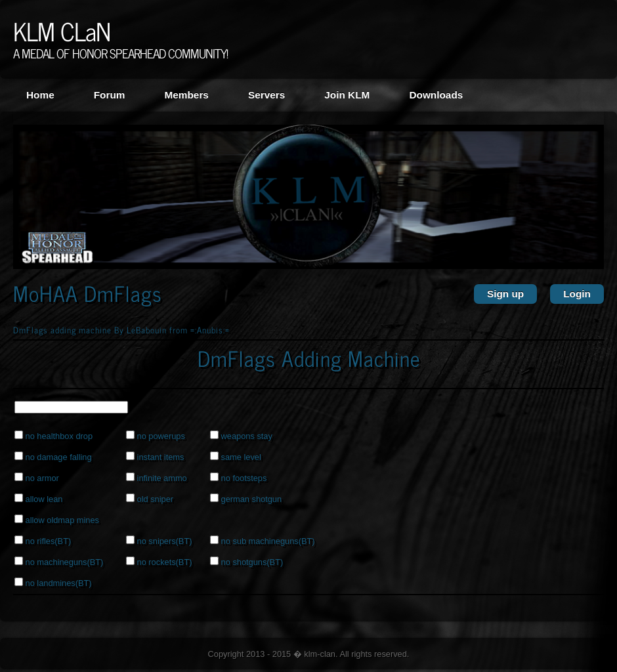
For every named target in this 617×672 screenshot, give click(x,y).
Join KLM (347, 95)
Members (186, 95)
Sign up (505, 294)
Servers (266, 95)
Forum (110, 95)
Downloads (436, 95)
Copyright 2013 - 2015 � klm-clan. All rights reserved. (309, 654)
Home (40, 95)
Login (577, 294)
